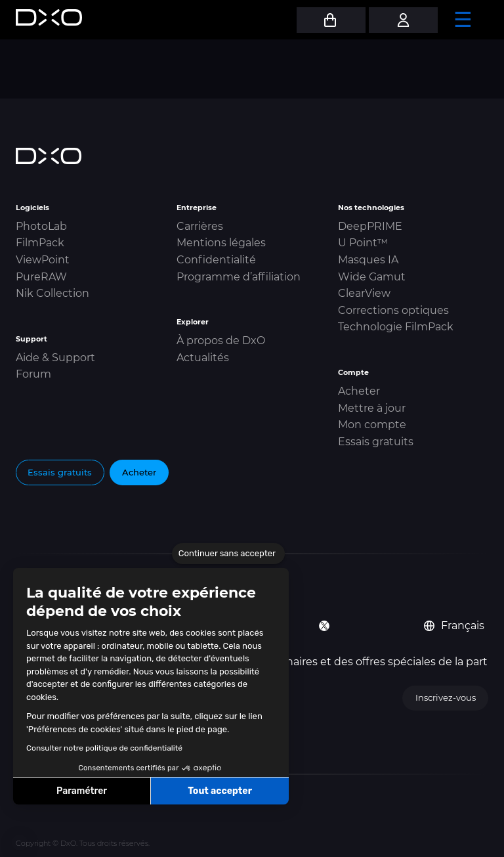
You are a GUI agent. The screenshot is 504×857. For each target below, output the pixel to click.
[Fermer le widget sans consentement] (228, 554)
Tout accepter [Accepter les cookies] (220, 791)
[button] (20, 843)
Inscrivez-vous (446, 697)
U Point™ (363, 243)
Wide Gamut (372, 277)
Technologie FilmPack (396, 327)
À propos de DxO (221, 341)
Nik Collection (52, 293)
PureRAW (41, 277)
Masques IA (368, 260)
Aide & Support (55, 358)
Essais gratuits (376, 442)
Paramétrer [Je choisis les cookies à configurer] (82, 791)
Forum (33, 374)
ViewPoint (43, 260)
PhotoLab (41, 226)
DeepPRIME (370, 226)
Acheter (359, 391)
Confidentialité (216, 260)
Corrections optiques (393, 310)
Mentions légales (221, 243)
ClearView (364, 293)
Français (454, 626)
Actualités (203, 358)
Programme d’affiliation (239, 277)
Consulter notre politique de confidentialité (104, 748)
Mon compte (372, 425)
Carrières (200, 226)
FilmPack (40, 243)
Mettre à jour (372, 408)
